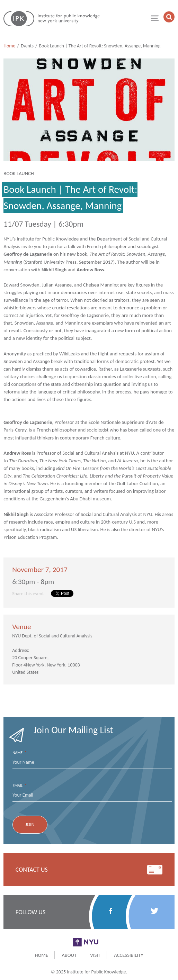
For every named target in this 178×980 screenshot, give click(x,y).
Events (27, 46)
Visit (95, 955)
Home (9, 46)
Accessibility (128, 955)
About (69, 955)
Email (20, 786)
